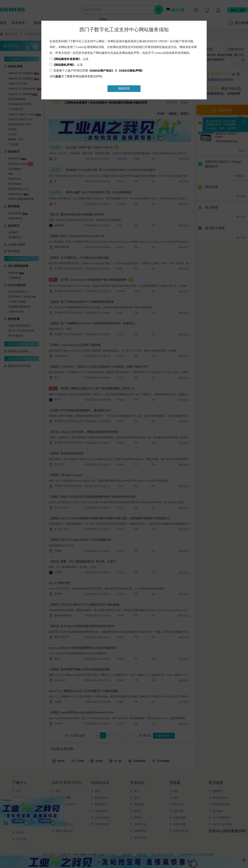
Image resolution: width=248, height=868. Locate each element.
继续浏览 (124, 88)
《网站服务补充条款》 (66, 59)
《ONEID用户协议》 (101, 70)
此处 (58, 76)
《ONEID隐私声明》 (131, 70)
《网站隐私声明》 (63, 65)
